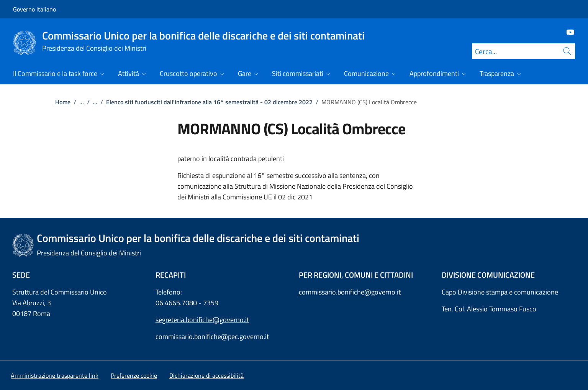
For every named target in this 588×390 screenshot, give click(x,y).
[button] (134, 375)
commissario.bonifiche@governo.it (350, 292)
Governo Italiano (34, 9)
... (82, 102)
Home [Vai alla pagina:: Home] (63, 102)
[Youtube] (567, 32)
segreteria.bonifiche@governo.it (202, 320)
